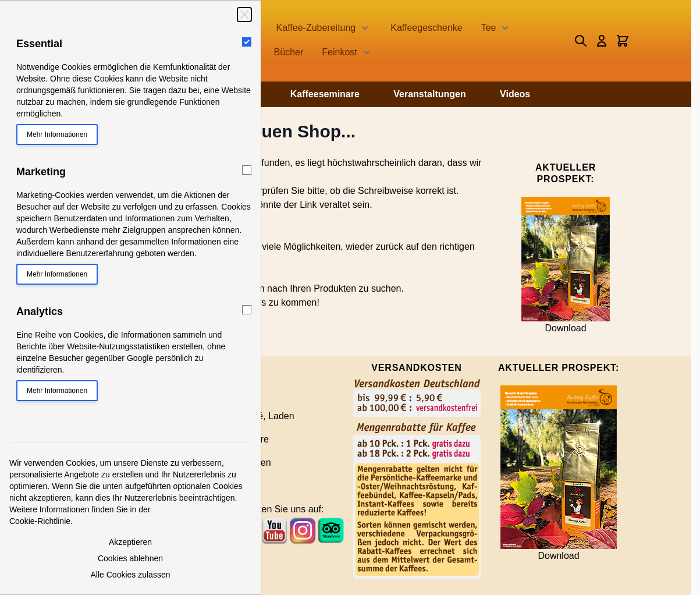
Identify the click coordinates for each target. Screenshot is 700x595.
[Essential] (247, 42)
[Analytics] (247, 310)
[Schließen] (244, 15)
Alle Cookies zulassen (131, 575)
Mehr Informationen (57, 134)
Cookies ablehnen (130, 558)
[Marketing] (247, 170)
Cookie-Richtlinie (40, 521)
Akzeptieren (130, 542)
